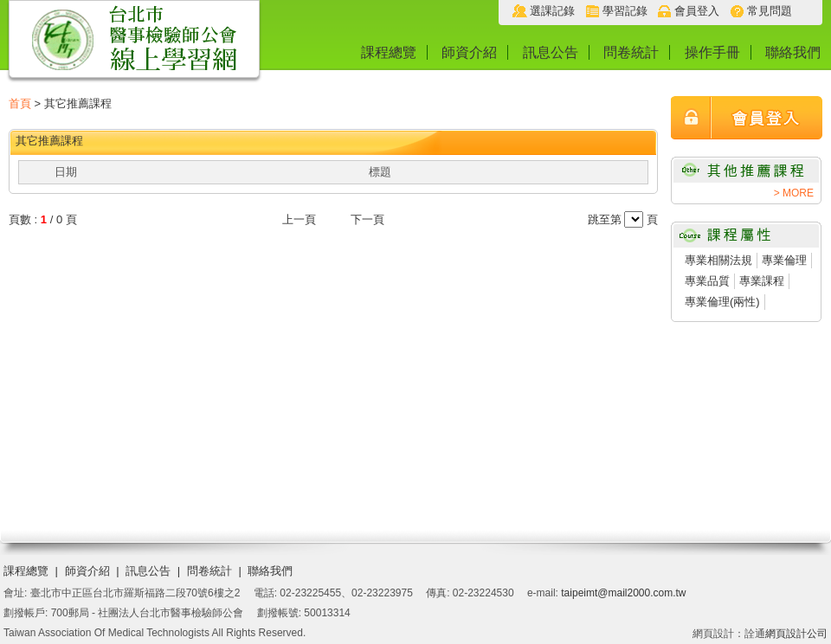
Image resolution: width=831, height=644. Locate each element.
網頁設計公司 (796, 634)
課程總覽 (389, 52)
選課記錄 (552, 11)
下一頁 (367, 219)
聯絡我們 (793, 52)
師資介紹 (469, 52)
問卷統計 (631, 52)
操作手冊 (712, 52)
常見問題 (770, 11)
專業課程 (762, 281)
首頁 (20, 103)
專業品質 (707, 281)
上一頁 (299, 219)
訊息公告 (551, 52)
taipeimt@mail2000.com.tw (623, 593)
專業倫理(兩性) (722, 302)
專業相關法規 (718, 260)
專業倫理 (784, 260)
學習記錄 (625, 11)
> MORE (794, 193)
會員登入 (697, 11)
